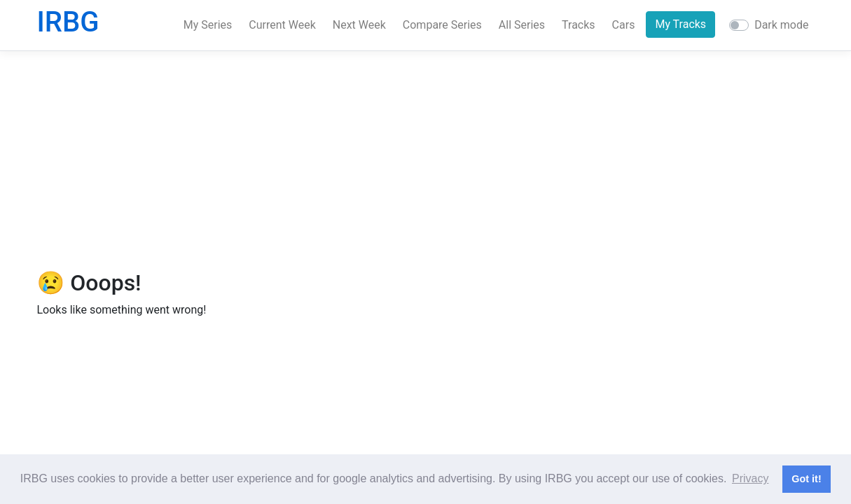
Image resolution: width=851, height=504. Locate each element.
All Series (522, 25)
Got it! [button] (806, 479)
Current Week (282, 25)
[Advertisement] (426, 160)
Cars (624, 25)
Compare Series (442, 25)
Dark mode (781, 25)
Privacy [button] (750, 478)
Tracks (579, 25)
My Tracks (680, 24)
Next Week (359, 25)
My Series (208, 25)
